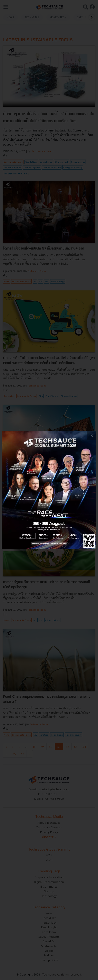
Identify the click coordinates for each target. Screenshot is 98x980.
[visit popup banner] (49, 490)
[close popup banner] (92, 435)
